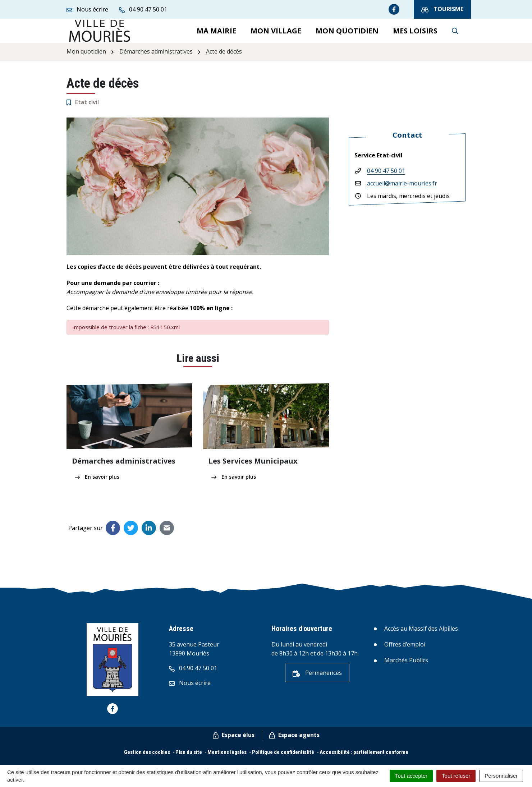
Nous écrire (190, 689)
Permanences (317, 679)
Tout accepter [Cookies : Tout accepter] (411, 776)
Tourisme (442, 9)
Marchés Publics (406, 666)
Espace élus (234, 741)
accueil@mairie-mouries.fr (402, 189)
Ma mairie (216, 34)
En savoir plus (97, 483)
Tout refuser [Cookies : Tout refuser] (456, 776)
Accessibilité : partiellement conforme (364, 758)
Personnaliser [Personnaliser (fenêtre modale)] (501, 776)
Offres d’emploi (405, 650)
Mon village (276, 34)
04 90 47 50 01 (386, 177)
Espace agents (294, 741)
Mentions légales (227, 758)
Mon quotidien (347, 34)
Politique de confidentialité (283, 758)
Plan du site (189, 758)
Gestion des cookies (147, 758)
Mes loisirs (415, 34)
